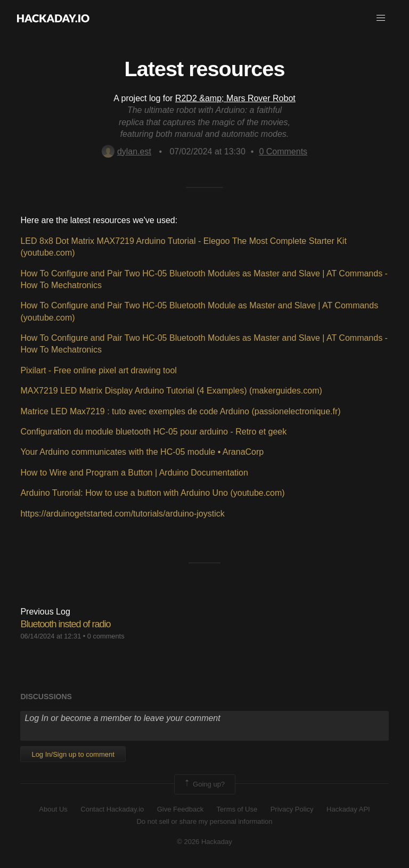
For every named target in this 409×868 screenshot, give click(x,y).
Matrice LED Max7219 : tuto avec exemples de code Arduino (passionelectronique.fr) (180, 411)
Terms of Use (237, 809)
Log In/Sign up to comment (73, 754)
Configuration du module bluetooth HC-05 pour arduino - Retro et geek (153, 432)
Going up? (204, 784)
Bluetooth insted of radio (65, 624)
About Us (53, 809)
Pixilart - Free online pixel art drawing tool (98, 370)
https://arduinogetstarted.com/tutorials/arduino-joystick (122, 514)
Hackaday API (348, 809)
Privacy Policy (292, 809)
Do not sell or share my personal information (204, 821)
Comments (283, 152)
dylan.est (126, 152)
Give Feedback (180, 809)
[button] (381, 18)
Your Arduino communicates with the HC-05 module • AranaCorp (142, 452)
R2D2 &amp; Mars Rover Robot (235, 98)
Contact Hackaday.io (112, 809)
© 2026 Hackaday (204, 842)
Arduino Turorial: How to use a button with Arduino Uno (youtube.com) (152, 493)
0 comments (106, 636)
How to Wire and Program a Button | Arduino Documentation (134, 473)
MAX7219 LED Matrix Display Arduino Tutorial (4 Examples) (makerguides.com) (171, 391)
